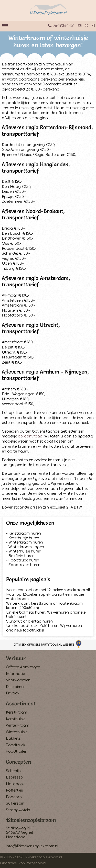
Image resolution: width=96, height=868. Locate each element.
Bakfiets (13, 739)
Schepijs (13, 771)
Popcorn (14, 797)
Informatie (15, 674)
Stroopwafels (18, 810)
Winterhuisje (17, 732)
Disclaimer (15, 687)
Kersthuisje (16, 719)
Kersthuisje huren (24, 538)
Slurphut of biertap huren (29, 621)
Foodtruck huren (24, 560)
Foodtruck (16, 745)
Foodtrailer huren (24, 565)
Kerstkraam (17, 712)
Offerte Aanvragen (23, 667)
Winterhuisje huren (25, 551)
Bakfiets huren (22, 556)
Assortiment (21, 703)
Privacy (13, 693)
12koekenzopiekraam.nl (43, 857)
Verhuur (16, 658)
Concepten (18, 762)
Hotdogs (14, 784)
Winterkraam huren (26, 542)
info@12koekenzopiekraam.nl (32, 846)
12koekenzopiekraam (31, 820)
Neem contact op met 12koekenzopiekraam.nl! (48, 590)
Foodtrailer (16, 752)
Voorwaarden (18, 680)
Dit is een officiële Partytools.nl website (48, 645)
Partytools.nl (36, 863)
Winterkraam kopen (26, 547)
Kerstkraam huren (25, 533)
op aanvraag (30, 436)
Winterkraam (18, 725)
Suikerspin (15, 803)
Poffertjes (14, 790)
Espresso (14, 777)
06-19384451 (61, 26)
